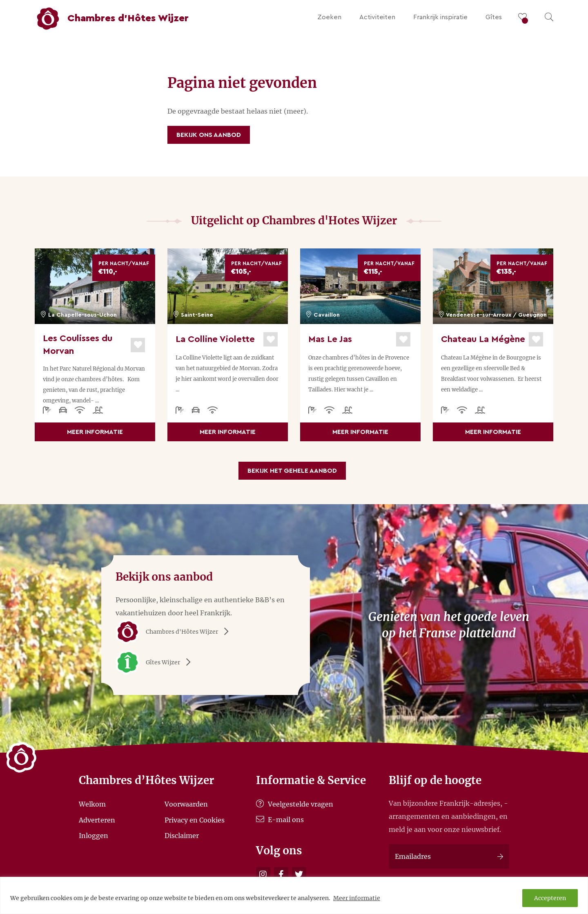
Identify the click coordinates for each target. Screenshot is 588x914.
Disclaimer (182, 836)
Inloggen (94, 836)
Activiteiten (377, 17)
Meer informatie (357, 898)
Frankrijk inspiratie (440, 17)
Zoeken (329, 17)
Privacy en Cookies (195, 820)
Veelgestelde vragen (295, 804)
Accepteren (550, 898)
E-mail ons (280, 820)
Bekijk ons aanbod (209, 135)
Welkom (92, 804)
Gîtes (494, 17)
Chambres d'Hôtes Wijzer (175, 632)
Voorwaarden (186, 804)
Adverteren (97, 820)
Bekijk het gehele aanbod (292, 471)
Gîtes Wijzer (156, 662)
